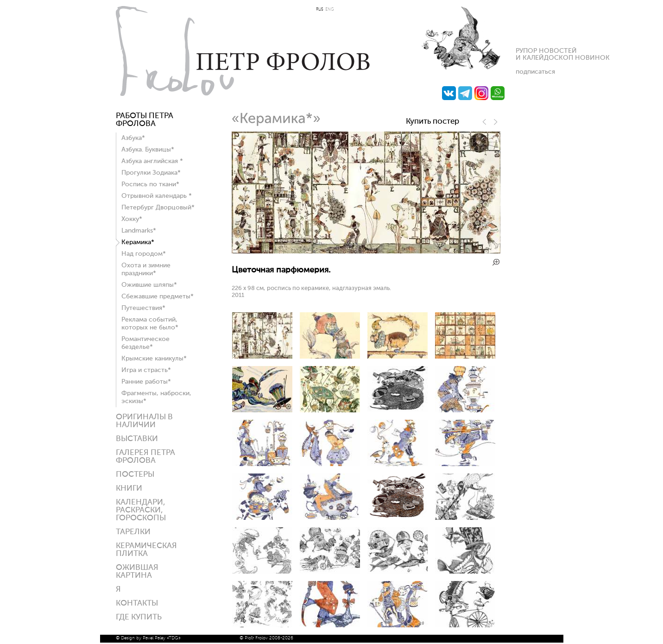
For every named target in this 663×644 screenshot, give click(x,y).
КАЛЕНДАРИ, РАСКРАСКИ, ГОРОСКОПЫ (141, 510)
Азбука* (133, 138)
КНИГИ (129, 489)
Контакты (137, 603)
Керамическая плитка (146, 550)
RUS (320, 9)
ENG (330, 9)
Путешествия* (143, 308)
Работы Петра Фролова (145, 120)
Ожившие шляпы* (149, 285)
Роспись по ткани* (150, 184)
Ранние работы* (146, 382)
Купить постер (433, 122)
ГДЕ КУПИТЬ (139, 617)
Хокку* (132, 219)
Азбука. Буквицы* (148, 150)
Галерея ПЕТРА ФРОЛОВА (145, 457)
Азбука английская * (152, 161)
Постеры (135, 475)
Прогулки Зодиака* (151, 173)
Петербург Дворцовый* (158, 208)
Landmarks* (139, 231)
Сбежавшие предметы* (158, 297)
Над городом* (144, 254)
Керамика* (138, 242)
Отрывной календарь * (157, 196)
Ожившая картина (137, 572)
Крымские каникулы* (154, 359)
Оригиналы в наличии (144, 421)
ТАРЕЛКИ (133, 532)
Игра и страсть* (146, 370)
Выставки (137, 439)
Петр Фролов (243, 51)
